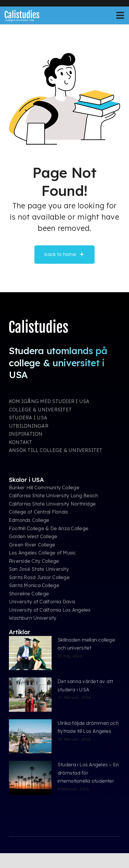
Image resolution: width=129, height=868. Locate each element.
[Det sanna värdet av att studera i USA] (30, 695)
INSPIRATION (26, 434)
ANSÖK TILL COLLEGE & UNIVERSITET (56, 450)
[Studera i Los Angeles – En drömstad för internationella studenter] (30, 778)
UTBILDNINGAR (29, 426)
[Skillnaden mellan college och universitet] (30, 653)
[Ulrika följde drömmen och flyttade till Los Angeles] (30, 736)
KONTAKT (21, 442)
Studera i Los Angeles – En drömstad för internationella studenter (88, 773)
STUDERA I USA (28, 418)
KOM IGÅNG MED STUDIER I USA (49, 401)
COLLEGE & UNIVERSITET (40, 410)
